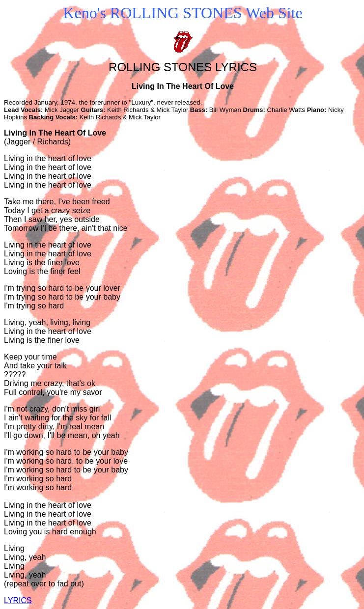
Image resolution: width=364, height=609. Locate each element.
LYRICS (18, 600)
